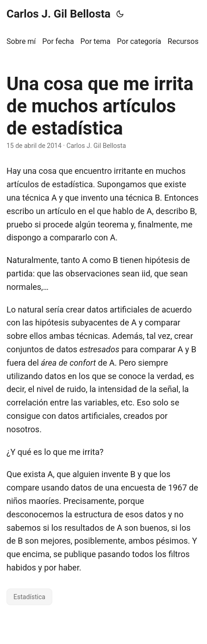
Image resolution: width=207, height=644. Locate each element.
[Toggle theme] (120, 14)
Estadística (29, 597)
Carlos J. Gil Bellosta (59, 14)
